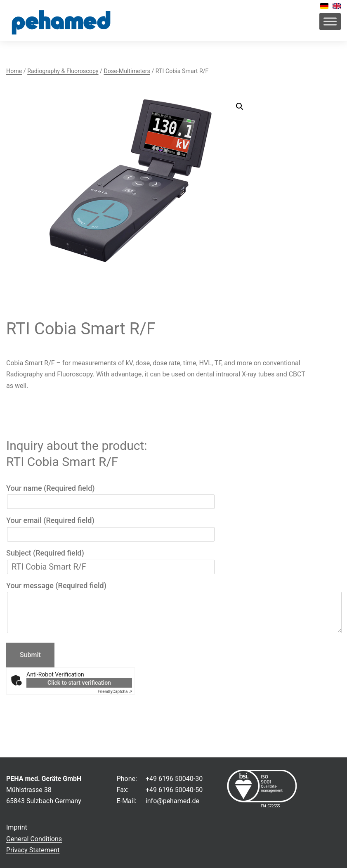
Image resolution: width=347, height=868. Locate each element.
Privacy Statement (33, 850)
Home (14, 71)
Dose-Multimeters (127, 71)
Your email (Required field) (111, 527)
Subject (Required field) (111, 560)
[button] (240, 106)
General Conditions (34, 839)
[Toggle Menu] (330, 21)
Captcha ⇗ (115, 692)
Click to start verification (79, 683)
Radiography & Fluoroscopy (63, 71)
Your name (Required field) (111, 495)
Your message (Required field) (173, 608)
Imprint (17, 827)
